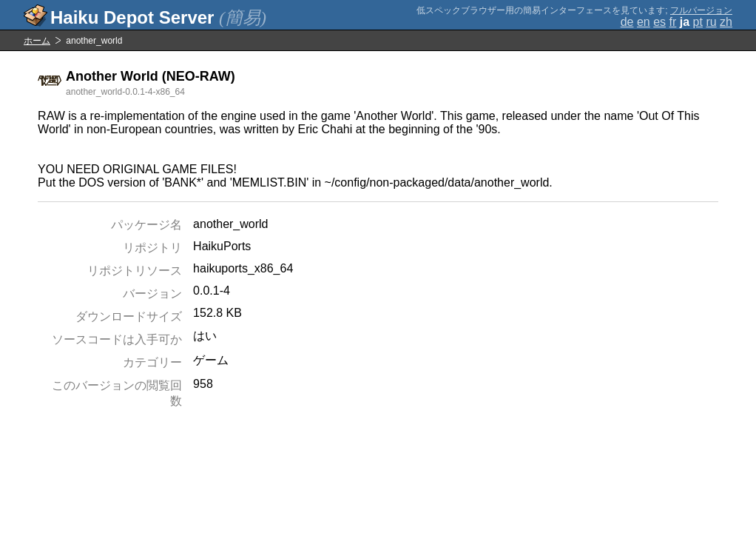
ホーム (37, 41)
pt (698, 22)
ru (711, 22)
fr (673, 22)
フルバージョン (701, 10)
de (627, 22)
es (659, 22)
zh (726, 22)
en (644, 22)
